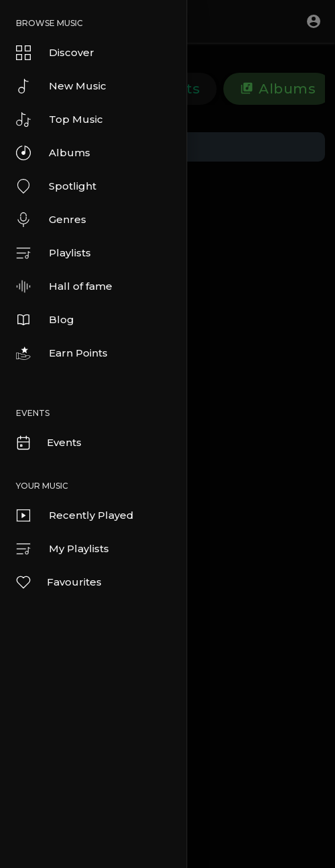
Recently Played (75, 515)
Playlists (53, 253)
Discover (55, 53)
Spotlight (56, 186)
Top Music (60, 120)
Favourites (58, 582)
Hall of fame (64, 286)
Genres (51, 220)
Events (48, 443)
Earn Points (62, 353)
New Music (61, 86)
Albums (53, 153)
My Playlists (63, 549)
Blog (45, 320)
